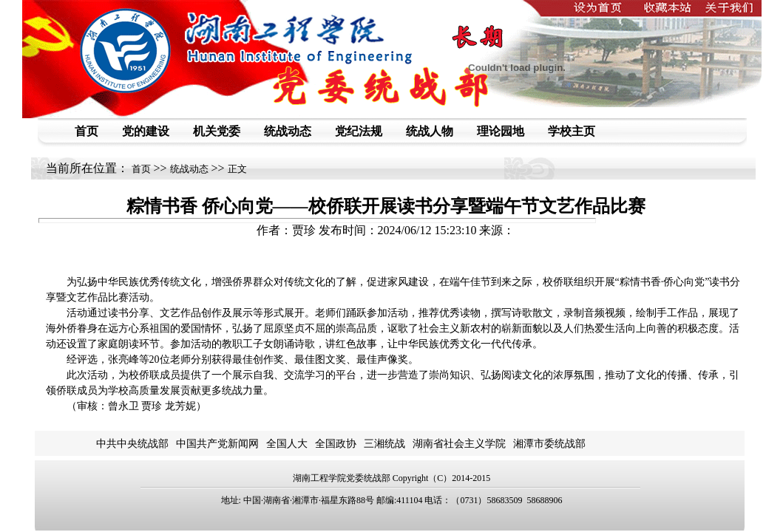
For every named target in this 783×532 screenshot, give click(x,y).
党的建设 (146, 131)
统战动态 (288, 131)
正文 (237, 169)
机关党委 (217, 131)
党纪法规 (359, 131)
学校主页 (572, 131)
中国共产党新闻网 (217, 444)
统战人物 (430, 131)
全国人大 (287, 444)
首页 (87, 131)
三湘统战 (384, 444)
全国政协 (336, 444)
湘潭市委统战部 (549, 444)
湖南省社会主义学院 (459, 444)
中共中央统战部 (132, 444)
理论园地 (501, 131)
